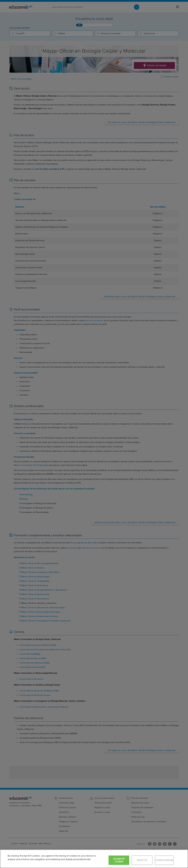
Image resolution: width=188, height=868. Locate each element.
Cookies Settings (164, 860)
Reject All (142, 860)
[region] (94, 859)
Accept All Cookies (119, 860)
